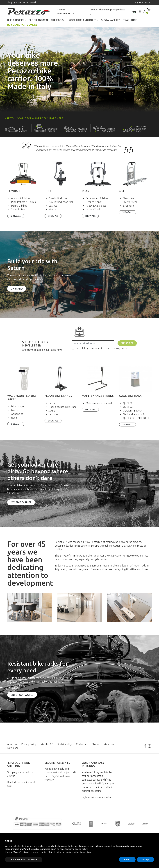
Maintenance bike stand (99, 403)
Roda (14, 418)
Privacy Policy (29, 744)
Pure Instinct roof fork (61, 202)
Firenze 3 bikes (94, 202)
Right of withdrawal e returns (98, 797)
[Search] (114, 10)
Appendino (17, 414)
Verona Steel (93, 209)
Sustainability (65, 744)
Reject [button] (127, 859)
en (146, 3)
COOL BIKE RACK (133, 411)
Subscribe (127, 343)
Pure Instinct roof (58, 198)
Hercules (53, 414)
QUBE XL (128, 403)
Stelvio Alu (129, 198)
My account (110, 744)
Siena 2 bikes (18, 209)
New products (66, 13)
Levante (53, 206)
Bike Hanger (18, 406)
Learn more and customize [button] (24, 859)
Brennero (128, 206)
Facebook (145, 746)
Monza (52, 209)
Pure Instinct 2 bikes (97, 198)
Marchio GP (47, 744)
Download (13, 748)
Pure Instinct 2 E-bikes (23, 202)
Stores (61, 10)
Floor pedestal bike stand (62, 407)
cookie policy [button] (81, 849)
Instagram (150, 746)
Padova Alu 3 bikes (96, 206)
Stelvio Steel (130, 202)
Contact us (82, 744)
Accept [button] (145, 859)
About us (12, 744)
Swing (52, 411)
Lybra (52, 403)
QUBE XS (128, 407)
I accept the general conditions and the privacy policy (101, 348)
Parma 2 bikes (19, 206)
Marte (15, 410)
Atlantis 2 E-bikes (21, 198)
